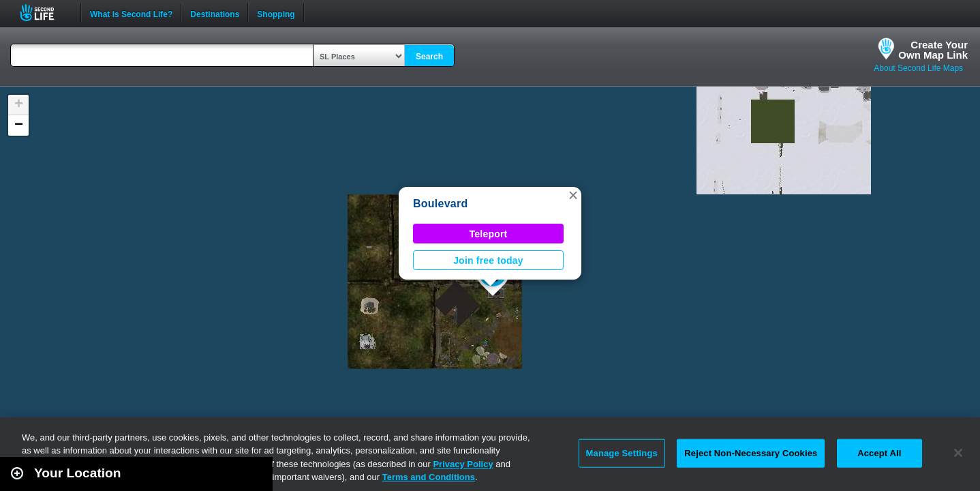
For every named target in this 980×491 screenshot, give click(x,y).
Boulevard (440, 204)
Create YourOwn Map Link (933, 50)
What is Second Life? (131, 13)
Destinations (215, 13)
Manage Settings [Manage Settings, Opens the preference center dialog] (622, 453)
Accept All (879, 453)
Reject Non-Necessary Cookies (751, 453)
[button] (573, 195)
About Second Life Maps (918, 68)
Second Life (45, 13)
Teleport (489, 234)
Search (429, 57)
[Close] (958, 453)
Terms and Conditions (429, 477)
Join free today (488, 261)
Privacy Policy (463, 464)
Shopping (276, 13)
